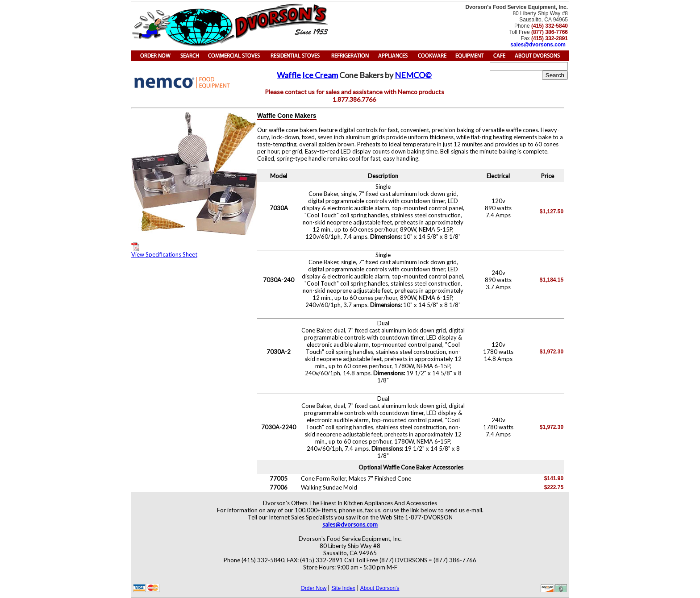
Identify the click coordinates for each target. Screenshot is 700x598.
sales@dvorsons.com (538, 45)
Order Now (313, 588)
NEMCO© (413, 75)
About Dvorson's (380, 588)
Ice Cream (320, 75)
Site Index (343, 588)
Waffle (289, 75)
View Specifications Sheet (164, 250)
